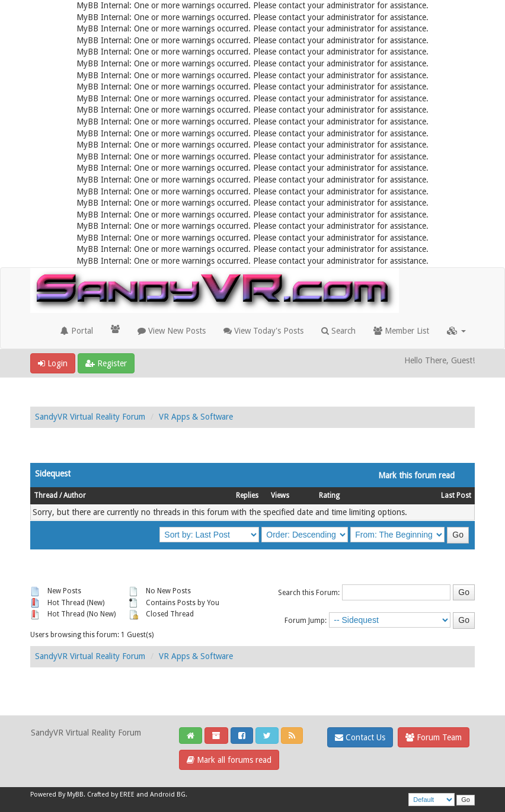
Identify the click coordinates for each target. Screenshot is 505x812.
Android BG (168, 795)
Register (106, 363)
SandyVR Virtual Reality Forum (90, 417)
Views (280, 495)
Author (75, 495)
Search (338, 331)
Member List (401, 331)
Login (53, 363)
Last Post (456, 495)
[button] (456, 331)
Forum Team (434, 737)
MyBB (75, 795)
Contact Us (360, 737)
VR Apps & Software (196, 417)
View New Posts (172, 331)
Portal (77, 331)
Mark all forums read (229, 760)
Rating (329, 495)
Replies (247, 495)
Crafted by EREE (111, 795)
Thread (46, 495)
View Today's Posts (263, 331)
